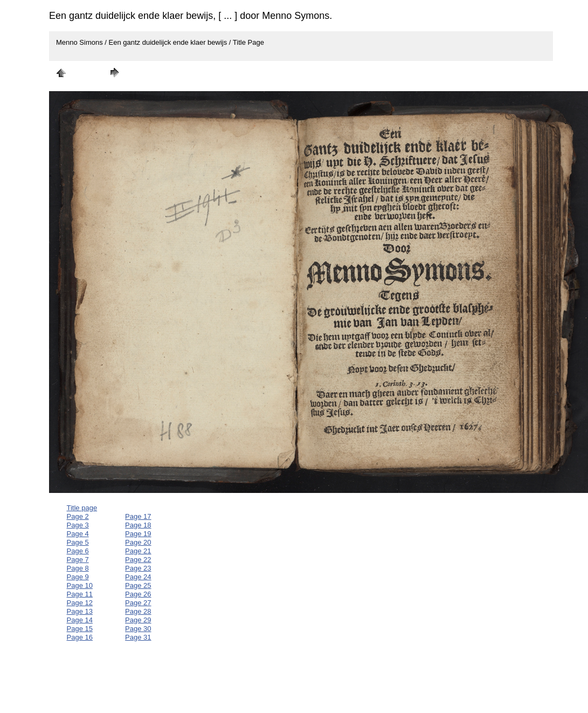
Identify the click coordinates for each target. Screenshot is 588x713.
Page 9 (78, 577)
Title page (82, 508)
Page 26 (138, 594)
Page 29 (138, 620)
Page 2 (78, 516)
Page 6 (78, 551)
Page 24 (138, 577)
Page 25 (138, 585)
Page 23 (138, 568)
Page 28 (138, 611)
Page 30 (138, 629)
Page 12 (80, 603)
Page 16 (80, 637)
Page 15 (80, 629)
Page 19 (138, 534)
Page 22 (138, 560)
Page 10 (80, 585)
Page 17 (138, 516)
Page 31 (138, 637)
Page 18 (138, 525)
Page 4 (78, 534)
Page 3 (78, 525)
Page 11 (80, 594)
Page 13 (80, 611)
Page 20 (138, 542)
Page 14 (80, 620)
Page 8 (78, 568)
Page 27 (138, 603)
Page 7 (78, 560)
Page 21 (138, 551)
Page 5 (78, 542)
